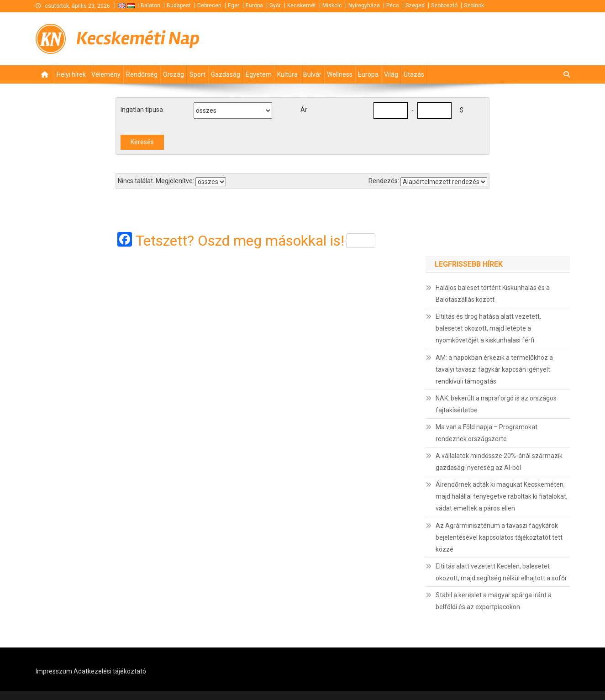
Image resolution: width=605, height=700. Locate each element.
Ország (174, 74)
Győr (275, 5)
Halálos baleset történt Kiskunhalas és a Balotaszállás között (493, 294)
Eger (234, 5)
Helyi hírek (71, 74)
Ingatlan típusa (142, 110)
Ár (304, 110)
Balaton (150, 5)
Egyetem (259, 74)
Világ (391, 74)
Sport (197, 74)
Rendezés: (384, 181)
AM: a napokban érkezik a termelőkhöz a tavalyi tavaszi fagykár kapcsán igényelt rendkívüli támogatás (494, 369)
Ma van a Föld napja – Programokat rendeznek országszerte (487, 433)
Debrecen (209, 5)
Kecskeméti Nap (138, 39)
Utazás (414, 74)
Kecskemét (302, 5)
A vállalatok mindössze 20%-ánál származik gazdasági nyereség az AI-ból (499, 462)
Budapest (179, 5)
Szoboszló (444, 5)
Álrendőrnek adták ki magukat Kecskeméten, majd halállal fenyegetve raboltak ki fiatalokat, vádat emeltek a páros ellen (502, 496)
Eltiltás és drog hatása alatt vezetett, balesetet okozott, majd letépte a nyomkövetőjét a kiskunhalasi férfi (488, 328)
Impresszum (54, 671)
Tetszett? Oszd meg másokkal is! (255, 241)
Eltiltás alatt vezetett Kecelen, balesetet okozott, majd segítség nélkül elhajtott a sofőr (501, 572)
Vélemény (106, 74)
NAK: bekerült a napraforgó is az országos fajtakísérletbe (496, 404)
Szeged (415, 5)
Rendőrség (142, 74)
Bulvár (312, 74)
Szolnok (474, 5)
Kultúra (287, 74)
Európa (254, 5)
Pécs (393, 5)
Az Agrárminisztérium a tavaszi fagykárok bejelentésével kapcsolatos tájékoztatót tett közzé (499, 537)
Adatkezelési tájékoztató (110, 671)
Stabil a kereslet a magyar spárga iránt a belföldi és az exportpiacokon (494, 601)
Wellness (340, 74)
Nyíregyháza (364, 5)
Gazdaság (226, 74)
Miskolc (332, 5)
